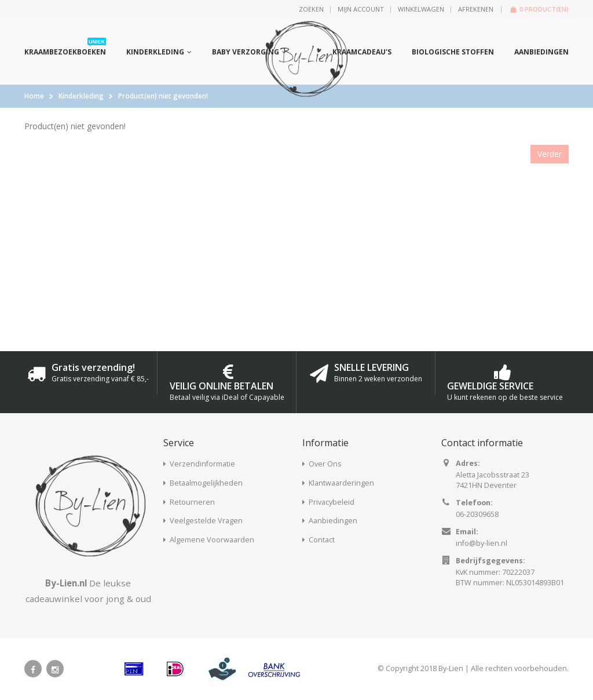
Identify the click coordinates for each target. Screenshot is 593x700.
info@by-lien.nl (482, 543)
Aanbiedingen (333, 521)
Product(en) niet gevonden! (163, 96)
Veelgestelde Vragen (206, 521)
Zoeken (311, 9)
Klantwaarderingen (341, 483)
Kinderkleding (81, 96)
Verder (550, 154)
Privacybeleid (332, 502)
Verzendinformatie (202, 464)
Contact (322, 540)
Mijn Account (361, 9)
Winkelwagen (421, 9)
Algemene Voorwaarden (212, 540)
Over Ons (325, 464)
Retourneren (192, 502)
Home (34, 96)
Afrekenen (476, 9)
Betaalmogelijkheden (206, 483)
